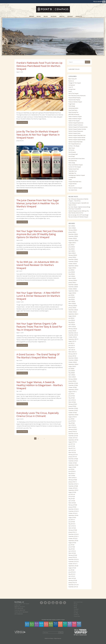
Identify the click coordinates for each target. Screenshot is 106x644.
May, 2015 (72, 499)
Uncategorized (72, 177)
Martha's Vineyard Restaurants (76, 131)
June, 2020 (72, 371)
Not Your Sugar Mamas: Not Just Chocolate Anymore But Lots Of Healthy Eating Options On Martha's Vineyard (40, 234)
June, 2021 (72, 345)
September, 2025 (73, 241)
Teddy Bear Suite (73, 171)
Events (70, 91)
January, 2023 (72, 308)
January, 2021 (72, 356)
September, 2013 (73, 541)
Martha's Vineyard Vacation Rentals (77, 138)
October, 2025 (73, 238)
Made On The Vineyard (74, 121)
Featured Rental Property (75, 98)
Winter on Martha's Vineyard (75, 188)
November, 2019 (73, 385)
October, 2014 (73, 513)
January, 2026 (72, 232)
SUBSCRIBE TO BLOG (74, 69)
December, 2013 (73, 534)
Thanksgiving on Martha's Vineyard (77, 175)
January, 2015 (72, 507)
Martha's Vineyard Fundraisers (76, 125)
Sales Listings (72, 163)
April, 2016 (72, 476)
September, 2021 (73, 339)
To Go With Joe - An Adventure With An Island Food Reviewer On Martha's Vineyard (37, 265)
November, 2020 (73, 360)
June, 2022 (72, 320)
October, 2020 (73, 362)
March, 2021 (72, 352)
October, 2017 (73, 438)
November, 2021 (73, 335)
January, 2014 (73, 532)
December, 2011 (73, 585)
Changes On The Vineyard (75, 83)
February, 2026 (73, 230)
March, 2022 (72, 327)
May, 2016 (72, 473)
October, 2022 (73, 312)
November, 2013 (73, 536)
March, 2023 (72, 303)
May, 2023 (72, 299)
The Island (54, 16)
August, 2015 (72, 492)
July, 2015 (72, 494)
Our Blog (70, 16)
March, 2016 (72, 478)
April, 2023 (72, 301)
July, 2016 (71, 469)
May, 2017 (72, 448)
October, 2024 (73, 264)
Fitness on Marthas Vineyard (75, 102)
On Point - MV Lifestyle (74, 146)
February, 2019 (73, 404)
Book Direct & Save (78, 602)
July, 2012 (71, 570)
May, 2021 (72, 348)
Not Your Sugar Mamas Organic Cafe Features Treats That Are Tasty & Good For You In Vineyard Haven (39, 327)
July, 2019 (71, 394)
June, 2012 (72, 572)
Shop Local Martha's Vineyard (76, 165)
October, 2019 (73, 387)
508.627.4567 (21, 608)
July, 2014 (72, 520)
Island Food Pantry (73, 110)
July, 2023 (71, 295)
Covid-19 (71, 87)
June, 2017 (72, 446)
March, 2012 (72, 578)
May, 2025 (72, 249)
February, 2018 (73, 429)
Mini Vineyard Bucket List (75, 144)
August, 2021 (72, 341)
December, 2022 (73, 310)
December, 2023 (73, 285)
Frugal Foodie (72, 104)
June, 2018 (72, 421)
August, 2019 (73, 392)
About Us (62, 16)
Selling (46, 16)
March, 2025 (72, 253)
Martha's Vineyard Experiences (76, 123)
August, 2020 (72, 366)
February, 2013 (73, 555)
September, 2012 (73, 566)
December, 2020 (73, 358)
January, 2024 (72, 283)
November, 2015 (73, 486)
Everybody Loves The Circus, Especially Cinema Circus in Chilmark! (38, 414)
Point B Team (72, 156)
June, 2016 (72, 471)
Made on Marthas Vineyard (75, 119)
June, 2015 (72, 497)
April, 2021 (72, 350)
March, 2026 (72, 228)
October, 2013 (73, 538)
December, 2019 (73, 383)
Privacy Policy (77, 616)
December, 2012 (73, 559)
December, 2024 (73, 259)
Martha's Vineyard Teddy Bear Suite (77, 135)
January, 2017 (73, 457)
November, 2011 (73, 587)
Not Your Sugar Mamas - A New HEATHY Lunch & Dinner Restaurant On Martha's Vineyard (38, 296)
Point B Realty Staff (73, 154)
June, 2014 (72, 522)
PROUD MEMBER (99, 2)
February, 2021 (73, 354)
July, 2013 (71, 545)
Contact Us (79, 16)
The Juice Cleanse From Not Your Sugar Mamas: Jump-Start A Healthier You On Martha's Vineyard (38, 203)
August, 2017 (73, 442)
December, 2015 (73, 484)
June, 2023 (72, 297)
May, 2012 (72, 574)
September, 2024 (73, 266)
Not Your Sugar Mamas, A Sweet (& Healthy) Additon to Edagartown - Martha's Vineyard (40, 385)
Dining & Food (72, 89)
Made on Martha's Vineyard (75, 117)
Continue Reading (22, 122)
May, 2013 (72, 549)
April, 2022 (72, 324)
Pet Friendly (71, 150)
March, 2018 (72, 427)
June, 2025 (72, 247)
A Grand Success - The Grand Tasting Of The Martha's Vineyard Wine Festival (38, 356)
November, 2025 (73, 236)
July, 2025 (71, 245)
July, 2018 (71, 419)
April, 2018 (72, 425)
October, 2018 (73, 413)
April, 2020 (72, 375)
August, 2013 (72, 543)
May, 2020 (72, 373)
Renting (32, 16)
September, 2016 (73, 465)
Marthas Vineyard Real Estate (75, 142)
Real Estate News (73, 161)
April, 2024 (72, 276)
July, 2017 (72, 444)
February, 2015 (73, 505)
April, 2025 (72, 251)
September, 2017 (73, 440)
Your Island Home (73, 190)
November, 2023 (73, 287)
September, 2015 (73, 490)
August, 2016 (72, 467)
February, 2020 (73, 379)
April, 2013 (72, 551)
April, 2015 (72, 501)
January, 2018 (73, 431)
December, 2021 (73, 333)
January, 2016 (73, 482)
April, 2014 (72, 526)
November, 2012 (73, 562)
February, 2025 (73, 255)
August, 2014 (72, 518)
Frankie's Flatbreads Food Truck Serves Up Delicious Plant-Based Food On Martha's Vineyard (39, 66)
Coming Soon (72, 85)
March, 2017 (72, 452)
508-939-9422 (25, 612)
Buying (39, 16)
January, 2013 (73, 557)
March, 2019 (72, 402)
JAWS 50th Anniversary (74, 114)
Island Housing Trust (73, 112)
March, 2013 (72, 553)
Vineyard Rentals (73, 184)
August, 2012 (72, 568)
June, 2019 (72, 396)
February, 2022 (73, 329)
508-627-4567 (22, 610)
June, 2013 (72, 547)
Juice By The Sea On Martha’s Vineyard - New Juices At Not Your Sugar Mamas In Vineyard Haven (38, 135)
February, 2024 (73, 280)
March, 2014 (72, 528)
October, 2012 (73, 564)
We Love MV (71, 186)
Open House (72, 148)
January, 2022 (72, 331)
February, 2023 (73, 306)
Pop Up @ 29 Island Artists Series (77, 159)
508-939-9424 (20, 614)
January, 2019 (72, 406)
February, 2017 (73, 455)
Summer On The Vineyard (75, 167)
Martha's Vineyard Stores (74, 133)
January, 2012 (73, 583)
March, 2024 (72, 278)
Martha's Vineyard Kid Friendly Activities (78, 127)
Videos (70, 179)
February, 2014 (73, 530)
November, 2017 (73, 436)
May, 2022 (72, 322)
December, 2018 (73, 408)
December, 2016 (73, 459)
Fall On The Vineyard (73, 93)
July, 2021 (71, 343)
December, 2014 (73, 509)
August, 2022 (72, 316)
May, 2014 (72, 524)
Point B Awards (72, 152)
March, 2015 (72, 503)
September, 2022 (73, 314)
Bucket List (71, 81)
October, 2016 (73, 463)
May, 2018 (72, 423)
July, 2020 (71, 369)
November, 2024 (73, 262)
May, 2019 (72, 398)
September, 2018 (73, 415)
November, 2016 (73, 461)
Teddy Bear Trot (72, 173)
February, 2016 (73, 480)
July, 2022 (71, 318)
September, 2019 (73, 390)
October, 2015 (73, 488)
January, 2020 (72, 381)
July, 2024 (71, 270)
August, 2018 (73, 417)
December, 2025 (73, 234)
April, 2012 (72, 576)
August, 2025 (72, 243)
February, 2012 (73, 580)
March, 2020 (72, 377)
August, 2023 (72, 293)
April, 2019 (72, 400)
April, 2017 (72, 450)
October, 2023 (73, 289)
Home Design (72, 106)
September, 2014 (73, 515)
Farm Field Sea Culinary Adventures (77, 96)
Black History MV (73, 79)
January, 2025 (72, 257)
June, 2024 (72, 272)
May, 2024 (72, 274)
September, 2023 (73, 291)
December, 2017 (73, 434)
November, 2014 (73, 511)
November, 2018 (73, 410)
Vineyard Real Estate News (75, 182)
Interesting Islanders (73, 108)
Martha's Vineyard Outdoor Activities (77, 129)
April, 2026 (72, 226)
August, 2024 (72, 268)
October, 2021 (73, 337)
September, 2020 (73, 364)
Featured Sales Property (74, 100)
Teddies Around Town (74, 169)
